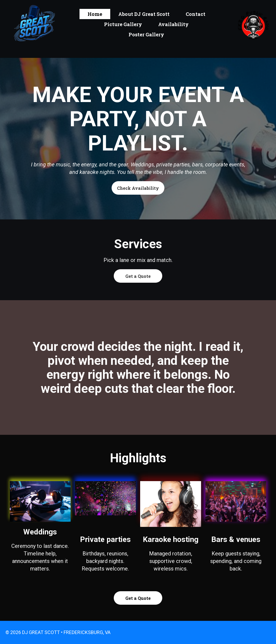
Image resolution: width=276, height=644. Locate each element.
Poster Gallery (146, 34)
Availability (173, 24)
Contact (196, 14)
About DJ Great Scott (144, 14)
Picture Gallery (123, 24)
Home (95, 14)
